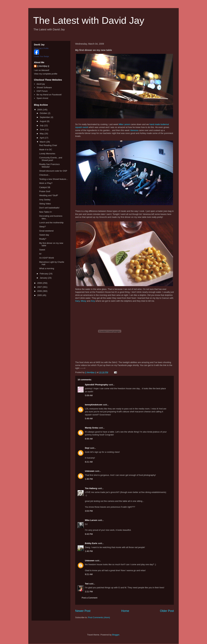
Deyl (87, 448)
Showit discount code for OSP (53, 171)
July (42, 125)
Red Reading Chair (48, 145)
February (44, 274)
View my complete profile (46, 74)
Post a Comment (90, 598)
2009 (40, 110)
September (45, 117)
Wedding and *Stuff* (49, 195)
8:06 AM (89, 439)
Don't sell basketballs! (49, 208)
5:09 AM (89, 395)
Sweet (42, 250)
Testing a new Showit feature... (53, 179)
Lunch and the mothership (51, 223)
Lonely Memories (47, 154)
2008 (40, 283)
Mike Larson (124, 124)
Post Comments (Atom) (99, 617)
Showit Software (44, 87)
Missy (83, 301)
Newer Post (83, 611)
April (42, 138)
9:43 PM (89, 534)
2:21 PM (89, 592)
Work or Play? (46, 183)
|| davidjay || (43, 66)
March (43, 142)
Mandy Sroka (91, 428)
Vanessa (134, 130)
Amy (93, 301)
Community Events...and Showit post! (51, 159)
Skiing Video (45, 204)
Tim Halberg (91, 488)
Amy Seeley (45, 200)
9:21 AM (89, 574)
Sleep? (42, 227)
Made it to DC (46, 150)
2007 (40, 287)
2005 (40, 295)
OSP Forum (42, 91)
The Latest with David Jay (89, 20)
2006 (40, 291)
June (42, 129)
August (43, 121)
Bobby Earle (91, 543)
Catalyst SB (45, 187)
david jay (41, 84)
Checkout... (44, 175)
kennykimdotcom (94, 405)
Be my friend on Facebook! (49, 95)
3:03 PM (89, 511)
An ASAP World (46, 258)
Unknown (90, 471)
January (44, 278)
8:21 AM (89, 462)
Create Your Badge (41, 56)
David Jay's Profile (41, 48)
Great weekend (46, 231)
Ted (87, 584)
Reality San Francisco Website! (49, 166)
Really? (43, 239)
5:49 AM (89, 419)
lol (40, 254)
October (44, 113)
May (42, 134)
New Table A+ (46, 212)
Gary (77, 301)
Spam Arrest (42, 98)
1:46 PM (89, 479)
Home (125, 611)
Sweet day (44, 235)
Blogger (116, 635)
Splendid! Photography (96, 385)
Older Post (167, 611)
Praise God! (45, 191)
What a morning (47, 268)
